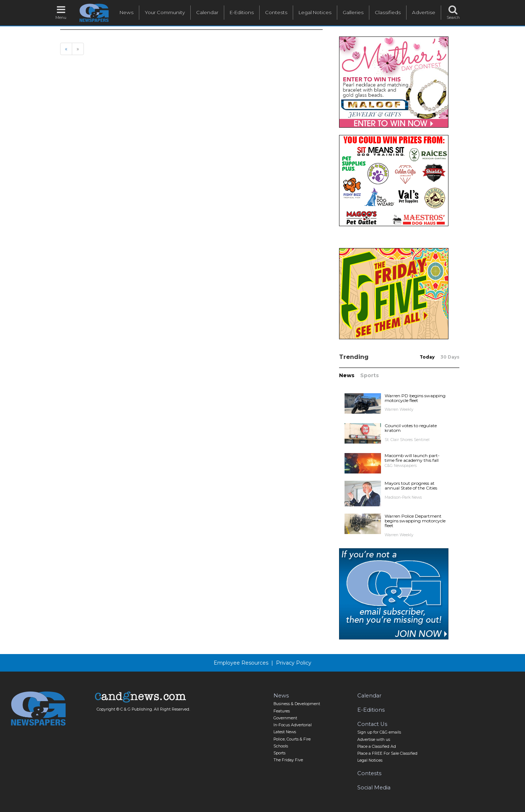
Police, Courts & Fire (292, 739)
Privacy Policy (294, 663)
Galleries (353, 12)
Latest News (285, 732)
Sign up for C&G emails (379, 732)
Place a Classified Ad (377, 747)
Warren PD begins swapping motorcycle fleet (415, 398)
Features (282, 711)
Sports (370, 375)
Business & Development (297, 704)
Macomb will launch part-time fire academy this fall (412, 458)
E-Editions (242, 12)
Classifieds (388, 12)
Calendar (207, 12)
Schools (281, 746)
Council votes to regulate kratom (411, 428)
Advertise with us (374, 740)
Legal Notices (315, 12)
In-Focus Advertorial (293, 725)
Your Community (165, 12)
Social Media (374, 788)
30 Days (450, 357)
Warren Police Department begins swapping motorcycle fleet (415, 521)
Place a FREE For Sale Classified (387, 753)
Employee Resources (241, 663)
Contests (276, 12)
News (127, 12)
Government (285, 718)
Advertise (424, 12)
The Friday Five (288, 760)
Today (427, 357)
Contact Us (372, 724)
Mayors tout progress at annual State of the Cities (411, 486)
